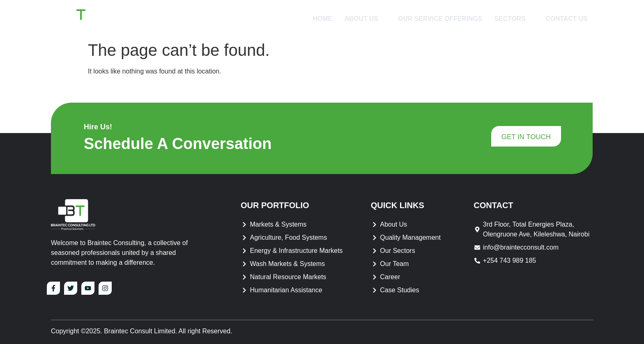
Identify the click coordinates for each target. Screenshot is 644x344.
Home (318, 18)
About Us (362, 18)
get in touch (526, 137)
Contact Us (566, 18)
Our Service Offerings (437, 18)
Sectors (512, 18)
